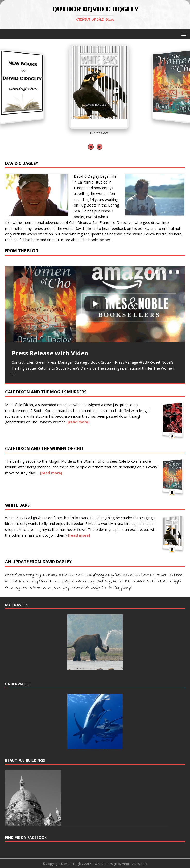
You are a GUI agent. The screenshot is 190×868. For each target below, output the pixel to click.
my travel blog (100, 581)
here (178, 234)
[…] (14, 374)
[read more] (79, 422)
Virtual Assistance (135, 864)
